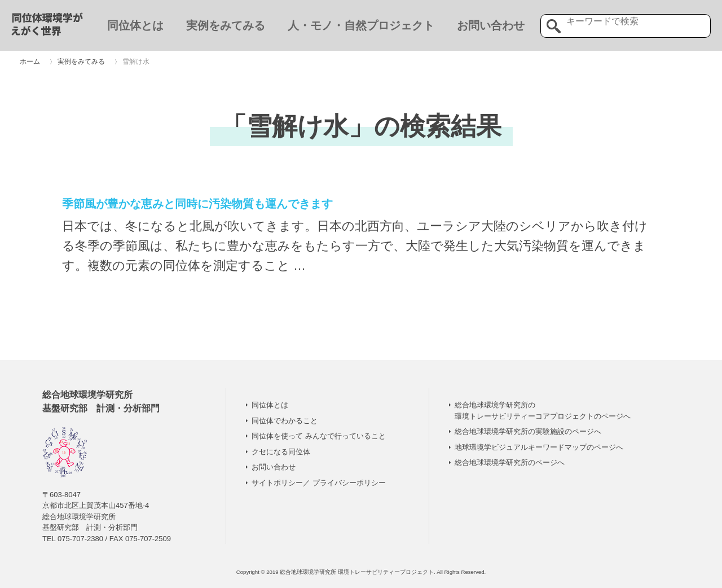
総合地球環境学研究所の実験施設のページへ (528, 431)
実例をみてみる (226, 25)
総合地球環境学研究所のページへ (510, 462)
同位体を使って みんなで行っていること (319, 436)
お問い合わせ (491, 25)
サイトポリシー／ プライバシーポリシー (319, 483)
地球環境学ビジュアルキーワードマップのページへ (539, 447)
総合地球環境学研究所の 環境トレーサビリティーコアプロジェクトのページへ (543, 411)
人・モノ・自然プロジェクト (361, 25)
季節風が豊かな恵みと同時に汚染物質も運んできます (197, 204)
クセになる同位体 (281, 452)
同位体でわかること (285, 421)
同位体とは (135, 25)
